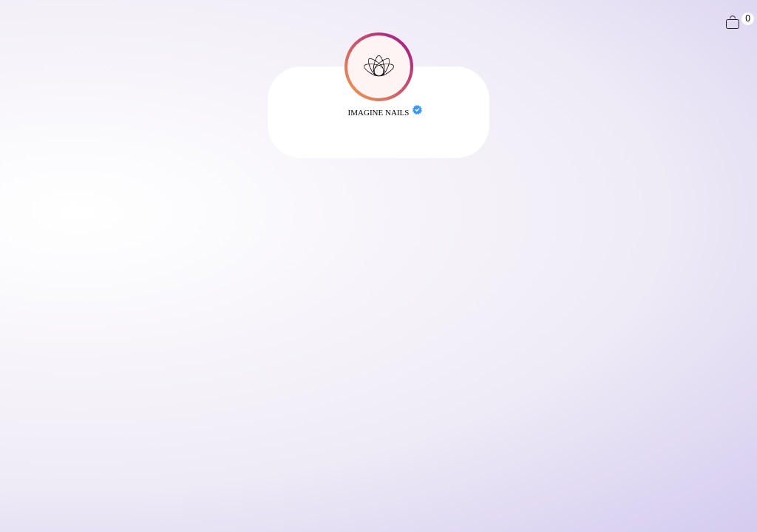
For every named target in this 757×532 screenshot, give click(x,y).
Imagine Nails (379, 112)
